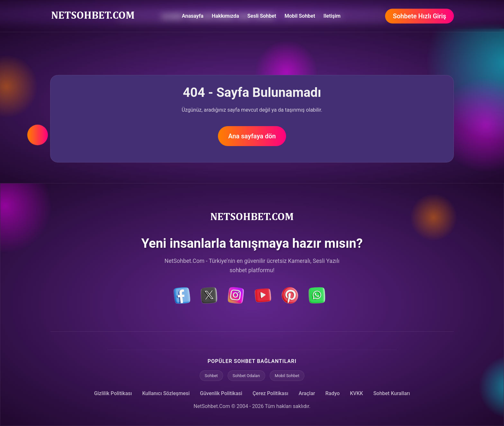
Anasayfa (193, 16)
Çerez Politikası (270, 393)
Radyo (333, 393)
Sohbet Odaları (246, 376)
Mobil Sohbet (300, 16)
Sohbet (211, 376)
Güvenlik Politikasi (221, 393)
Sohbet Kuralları (392, 393)
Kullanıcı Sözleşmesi (166, 393)
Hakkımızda (225, 16)
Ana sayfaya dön (252, 136)
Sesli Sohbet (262, 16)
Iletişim (332, 16)
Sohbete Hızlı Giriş (419, 16)
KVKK (357, 393)
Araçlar (307, 393)
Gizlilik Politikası (113, 393)
